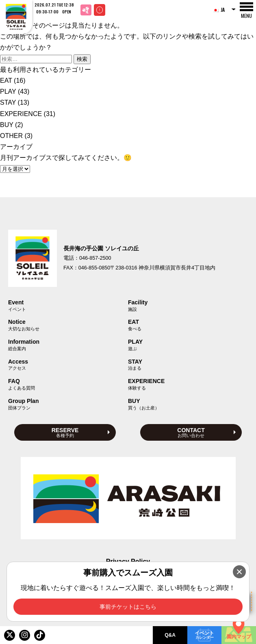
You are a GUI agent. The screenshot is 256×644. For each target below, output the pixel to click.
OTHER (11, 136)
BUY (7, 125)
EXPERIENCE (21, 114)
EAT (6, 81)
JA (219, 10)
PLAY (8, 92)
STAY (8, 102)
